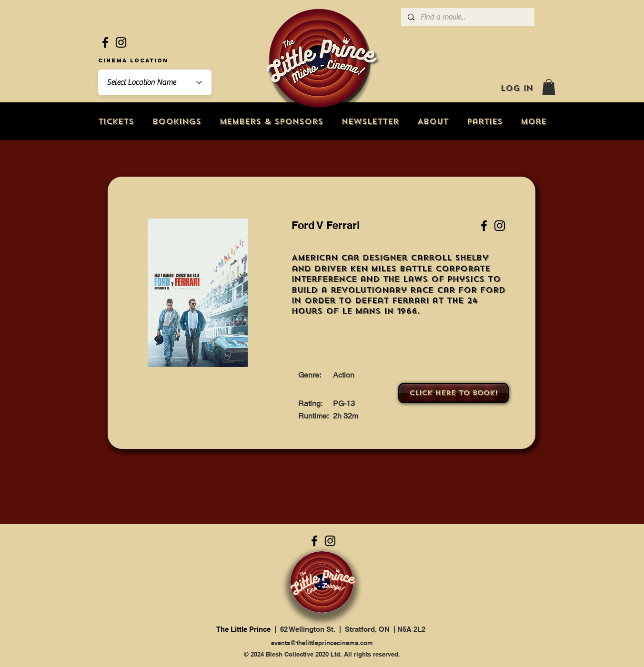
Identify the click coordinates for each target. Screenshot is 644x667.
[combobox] (155, 82)
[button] (549, 87)
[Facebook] (105, 42)
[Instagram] (121, 42)
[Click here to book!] (453, 393)
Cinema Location (133, 60)
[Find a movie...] (467, 17)
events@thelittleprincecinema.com (322, 643)
